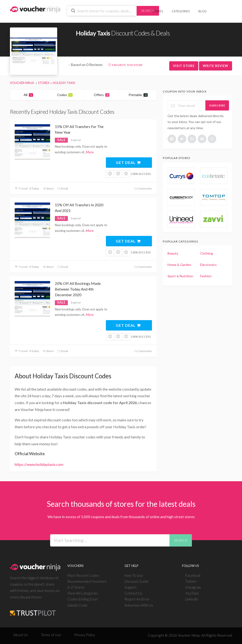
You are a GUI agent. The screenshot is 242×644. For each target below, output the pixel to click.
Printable (138, 95)
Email (63, 188)
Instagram (193, 587)
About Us (21, 635)
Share (48, 188)
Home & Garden (179, 265)
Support (131, 587)
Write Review (216, 66)
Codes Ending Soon (82, 599)
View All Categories (83, 593)
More (90, 152)
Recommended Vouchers (87, 581)
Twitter (191, 581)
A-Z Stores (76, 587)
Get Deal (128, 162)
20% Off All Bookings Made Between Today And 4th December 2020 (78, 289)
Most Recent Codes (83, 575)
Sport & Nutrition (180, 276)
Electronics (208, 265)
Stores (158, 11)
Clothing (207, 253)
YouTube (192, 593)
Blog (202, 11)
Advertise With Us (139, 605)
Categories (181, 11)
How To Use (134, 575)
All (28, 95)
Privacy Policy (85, 635)
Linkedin (192, 599)
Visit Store (184, 66)
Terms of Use (51, 635)
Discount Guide (137, 581)
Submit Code (77, 605)
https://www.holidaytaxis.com (39, 464)
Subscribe (217, 105)
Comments (143, 188)
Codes (65, 95)
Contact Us (133, 593)
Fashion (206, 276)
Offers (102, 95)
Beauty (173, 253)
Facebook (193, 575)
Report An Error (137, 599)
